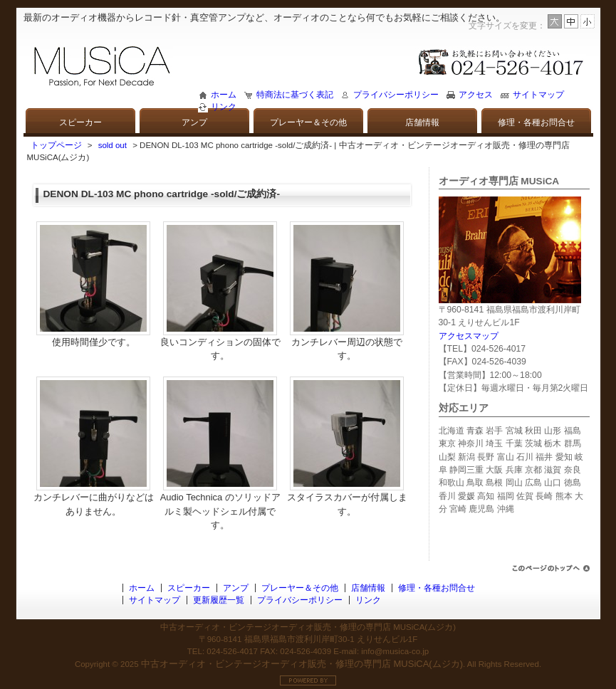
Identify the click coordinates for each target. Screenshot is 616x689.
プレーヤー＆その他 (308, 122)
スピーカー (80, 122)
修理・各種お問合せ (536, 122)
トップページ (56, 145)
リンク (224, 107)
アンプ (194, 122)
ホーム (224, 95)
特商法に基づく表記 (295, 95)
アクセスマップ (469, 336)
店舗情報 (422, 122)
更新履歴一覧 (219, 600)
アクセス (476, 95)
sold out (113, 145)
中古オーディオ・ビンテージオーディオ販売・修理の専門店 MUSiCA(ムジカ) (302, 664)
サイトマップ (538, 95)
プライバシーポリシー (396, 95)
